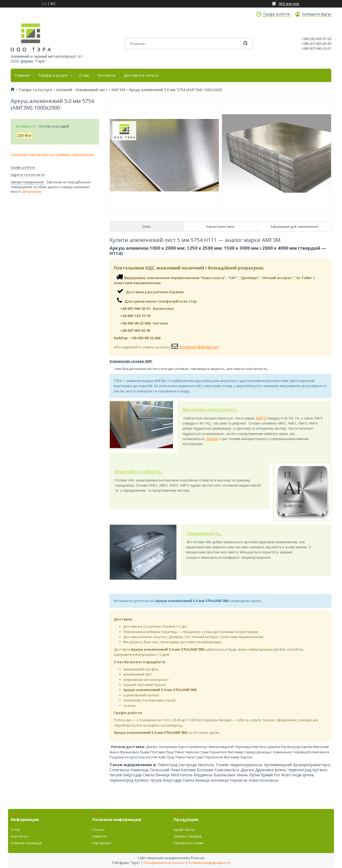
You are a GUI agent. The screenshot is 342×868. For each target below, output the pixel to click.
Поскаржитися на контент (164, 863)
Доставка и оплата (141, 75)
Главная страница (26, 843)
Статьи (98, 830)
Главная (22, 75)
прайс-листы (184, 830)
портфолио (102, 843)
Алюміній (64, 90)
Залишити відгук (317, 14)
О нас (84, 75)
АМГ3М (118, 90)
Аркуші (212, 439)
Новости (99, 836)
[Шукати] (245, 44)
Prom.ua (198, 858)
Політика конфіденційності (209, 863)
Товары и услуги (53, 75)
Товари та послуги (35, 90)
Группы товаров (188, 836)
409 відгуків (289, 4)
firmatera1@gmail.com (199, 347)
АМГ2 (261, 418)
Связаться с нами (189, 843)
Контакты (106, 75)
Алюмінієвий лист (92, 90)
